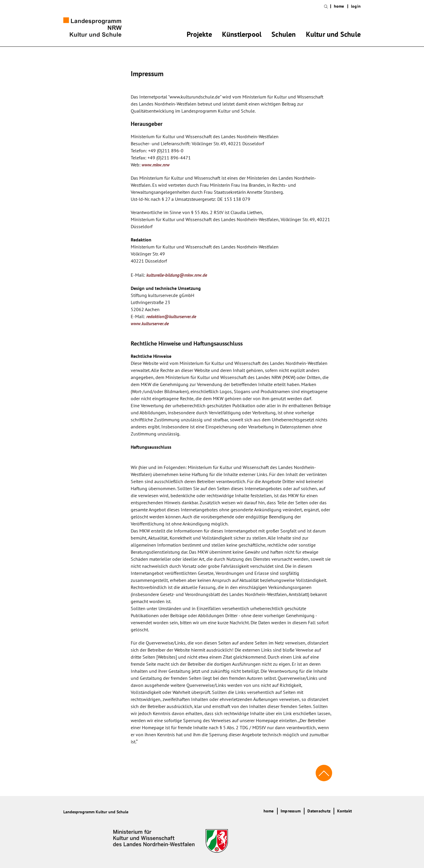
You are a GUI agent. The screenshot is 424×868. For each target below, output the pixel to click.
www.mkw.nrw (156, 165)
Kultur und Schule (333, 35)
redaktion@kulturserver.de (171, 316)
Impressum (291, 811)
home (339, 6)
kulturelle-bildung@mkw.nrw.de (177, 275)
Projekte (199, 35)
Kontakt (344, 811)
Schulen (284, 35)
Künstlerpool (242, 35)
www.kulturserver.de (150, 323)
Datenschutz (319, 811)
